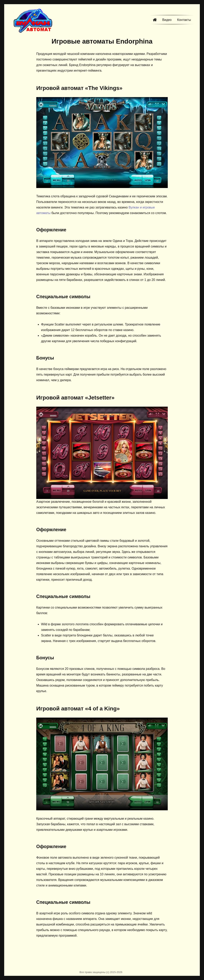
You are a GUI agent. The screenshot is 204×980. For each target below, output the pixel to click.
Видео (167, 20)
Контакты (184, 20)
